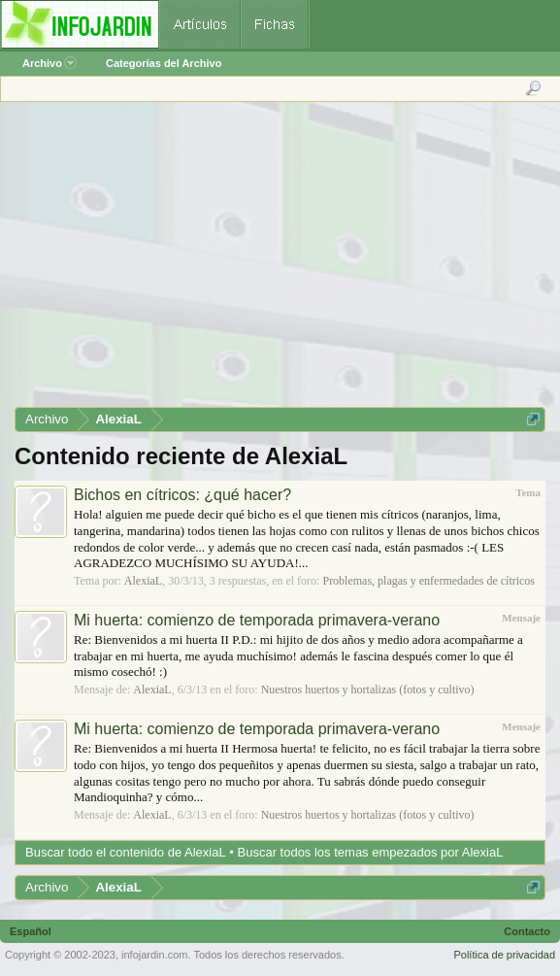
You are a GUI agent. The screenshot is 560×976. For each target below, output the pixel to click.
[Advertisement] (279, 261)
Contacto (527, 931)
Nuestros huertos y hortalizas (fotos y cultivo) (368, 690)
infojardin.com (154, 955)
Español (31, 931)
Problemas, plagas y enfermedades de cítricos (428, 581)
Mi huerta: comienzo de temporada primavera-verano (257, 620)
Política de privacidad (504, 955)
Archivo (49, 63)
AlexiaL (143, 581)
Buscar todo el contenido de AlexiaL (126, 852)
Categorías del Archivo (164, 63)
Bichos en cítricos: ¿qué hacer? (182, 495)
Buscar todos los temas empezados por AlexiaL (371, 852)
